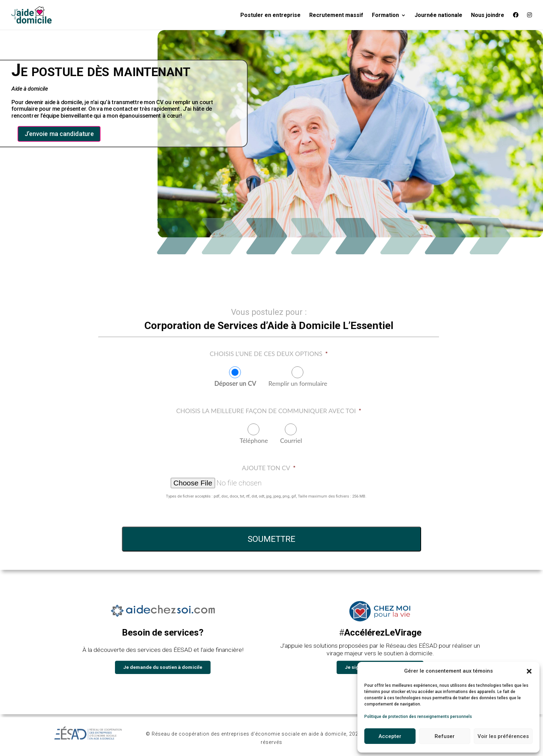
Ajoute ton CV (269, 468)
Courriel (291, 440)
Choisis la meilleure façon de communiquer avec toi (269, 411)
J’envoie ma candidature (59, 134)
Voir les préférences (503, 736)
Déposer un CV (235, 383)
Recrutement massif (336, 16)
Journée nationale (438, 16)
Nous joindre (488, 16)
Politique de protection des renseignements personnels (418, 717)
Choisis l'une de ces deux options (269, 354)
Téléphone (254, 440)
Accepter (390, 736)
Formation (385, 16)
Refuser (445, 736)
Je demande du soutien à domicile (163, 667)
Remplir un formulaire (298, 383)
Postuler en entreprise (270, 16)
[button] (529, 671)
